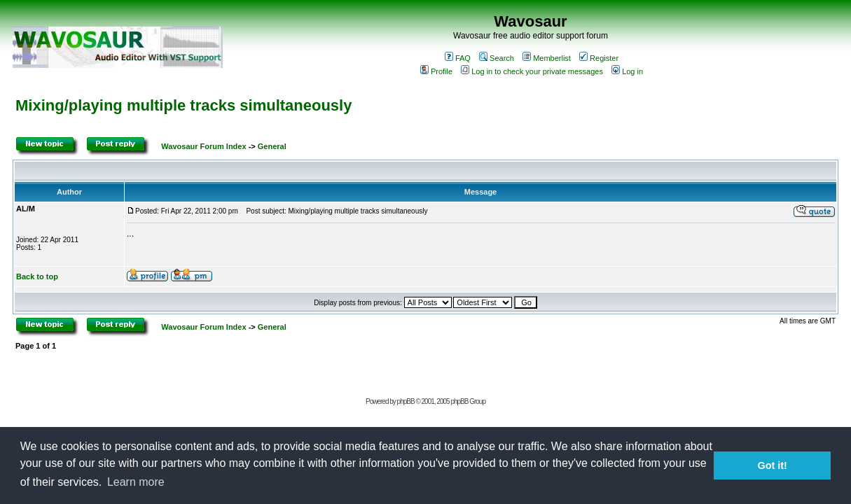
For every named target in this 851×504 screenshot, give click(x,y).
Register (599, 58)
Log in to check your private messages (532, 71)
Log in (627, 71)
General (272, 146)
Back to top (37, 276)
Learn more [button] (136, 482)
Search (497, 58)
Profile (436, 71)
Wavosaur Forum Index (203, 146)
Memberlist (547, 58)
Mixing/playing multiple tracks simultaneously (184, 105)
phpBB (406, 401)
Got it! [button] (773, 465)
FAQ (458, 58)
